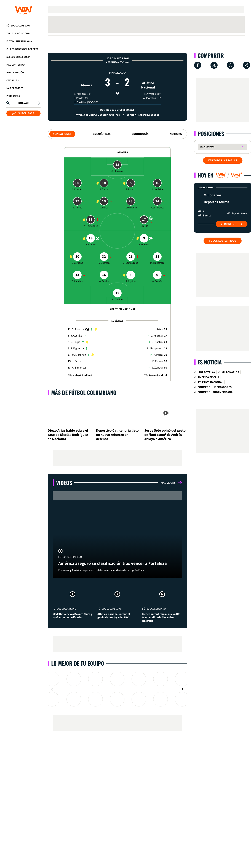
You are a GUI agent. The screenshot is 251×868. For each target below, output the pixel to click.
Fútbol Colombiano (18, 26)
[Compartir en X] (214, 65)
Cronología (140, 134)
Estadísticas (102, 134)
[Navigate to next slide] (183, 689)
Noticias (176, 134)
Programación (15, 73)
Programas (13, 96)
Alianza (87, 79)
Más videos (171, 483)
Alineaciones (62, 134)
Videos (64, 483)
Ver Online (232, 224)
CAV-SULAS (13, 80)
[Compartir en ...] (247, 65)
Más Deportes (15, 88)
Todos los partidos (223, 241)
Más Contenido (15, 65)
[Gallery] (117, 689)
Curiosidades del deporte (22, 49)
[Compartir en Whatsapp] (230, 65)
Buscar (23, 103)
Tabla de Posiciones (18, 34)
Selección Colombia (18, 57)
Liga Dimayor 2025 (117, 58)
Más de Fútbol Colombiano (84, 392)
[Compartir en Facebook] (198, 65)
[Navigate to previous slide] (52, 689)
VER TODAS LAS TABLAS (223, 160)
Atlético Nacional (148, 79)
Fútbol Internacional (20, 41)
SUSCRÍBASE (23, 113)
